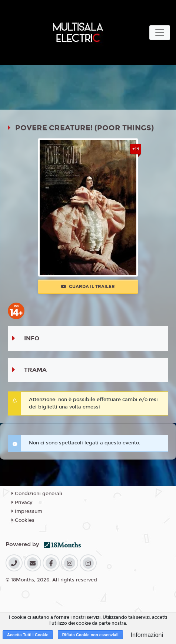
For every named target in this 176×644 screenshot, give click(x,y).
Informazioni (147, 635)
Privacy (22, 503)
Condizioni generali (37, 494)
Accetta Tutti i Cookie (28, 635)
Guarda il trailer (88, 287)
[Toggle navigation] (160, 33)
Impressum (27, 511)
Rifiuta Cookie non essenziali (90, 635)
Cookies (23, 520)
